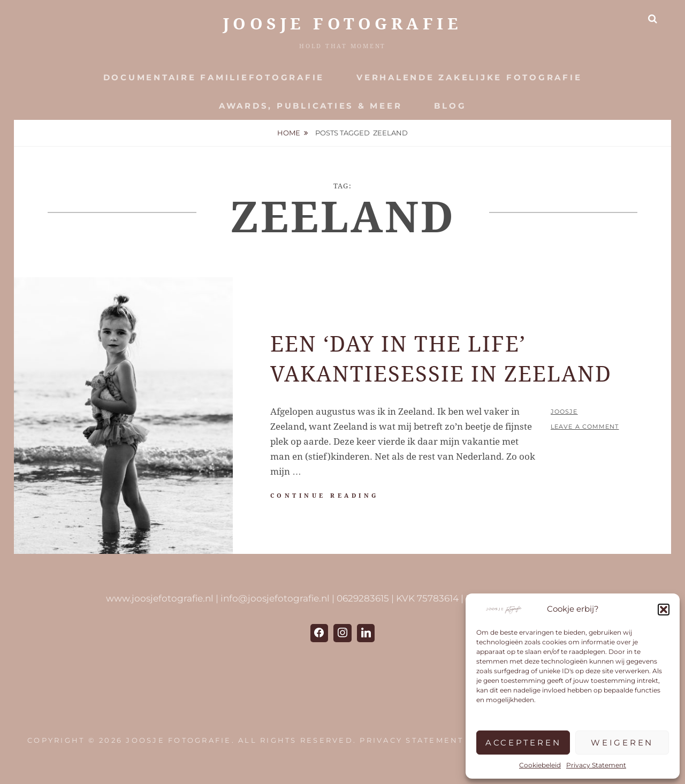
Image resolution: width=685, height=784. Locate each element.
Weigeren (622, 743)
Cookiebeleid (540, 765)
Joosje (564, 412)
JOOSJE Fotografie (343, 24)
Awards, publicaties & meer (311, 106)
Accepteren (523, 743)
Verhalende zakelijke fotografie (469, 77)
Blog (450, 106)
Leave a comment (585, 427)
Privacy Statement (596, 765)
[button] (664, 610)
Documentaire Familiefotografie (214, 77)
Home (289, 133)
